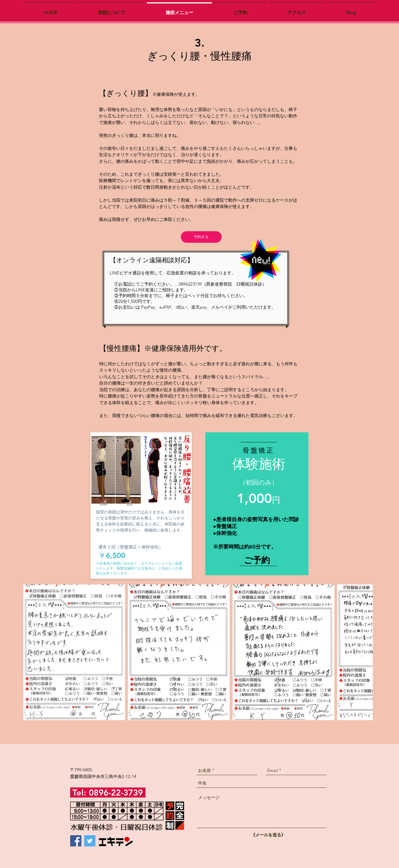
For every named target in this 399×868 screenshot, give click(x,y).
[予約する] (201, 237)
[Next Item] (363, 652)
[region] (257, 506)
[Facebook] (76, 841)
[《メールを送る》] (268, 835)
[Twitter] (90, 841)
